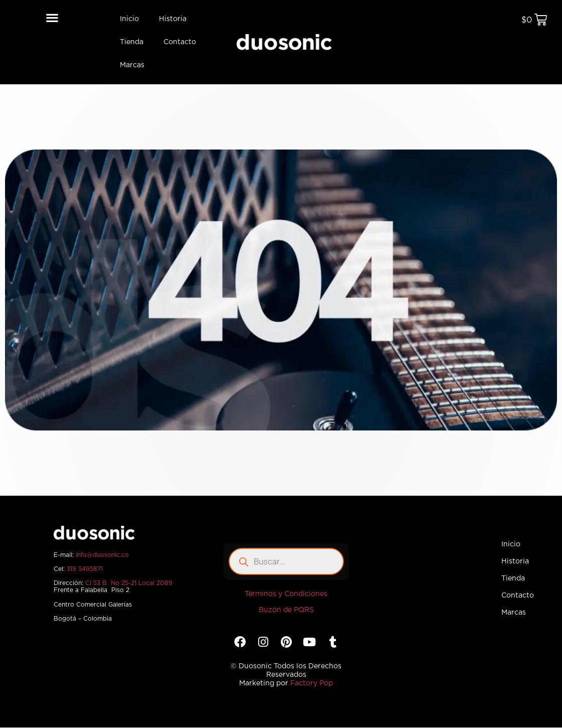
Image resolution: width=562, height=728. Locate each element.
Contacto (180, 42)
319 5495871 (85, 569)
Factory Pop (312, 683)
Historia (173, 19)
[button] (52, 17)
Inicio (129, 19)
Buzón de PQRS (286, 610)
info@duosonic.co (102, 555)
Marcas (132, 65)
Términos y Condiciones (286, 594)
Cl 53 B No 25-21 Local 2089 (129, 583)
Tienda (132, 42)
